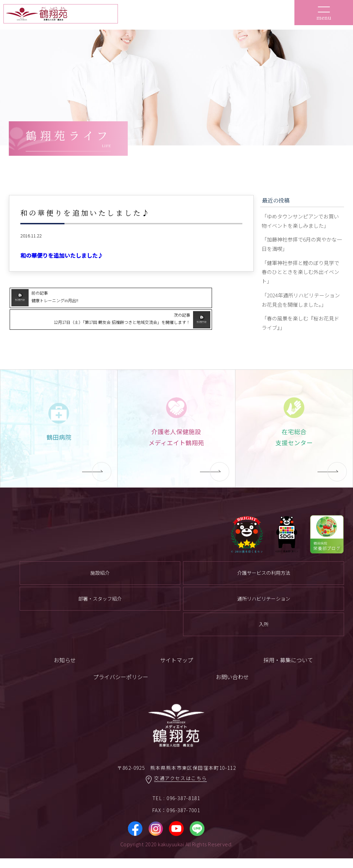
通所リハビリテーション (264, 607)
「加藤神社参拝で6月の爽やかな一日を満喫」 (302, 246)
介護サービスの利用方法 (264, 581)
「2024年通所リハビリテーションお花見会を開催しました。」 (301, 305)
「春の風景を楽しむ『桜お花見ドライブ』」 (300, 330)
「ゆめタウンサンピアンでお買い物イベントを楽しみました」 (300, 222)
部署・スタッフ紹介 (100, 607)
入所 (264, 633)
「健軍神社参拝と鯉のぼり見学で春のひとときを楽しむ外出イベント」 (300, 276)
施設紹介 (100, 581)
